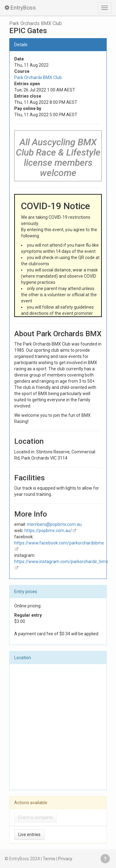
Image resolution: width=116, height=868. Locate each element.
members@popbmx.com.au (54, 524)
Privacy (65, 859)
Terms (49, 859)
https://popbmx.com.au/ (48, 531)
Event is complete (36, 817)
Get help (105, 859)
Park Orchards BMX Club (36, 24)
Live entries (29, 835)
